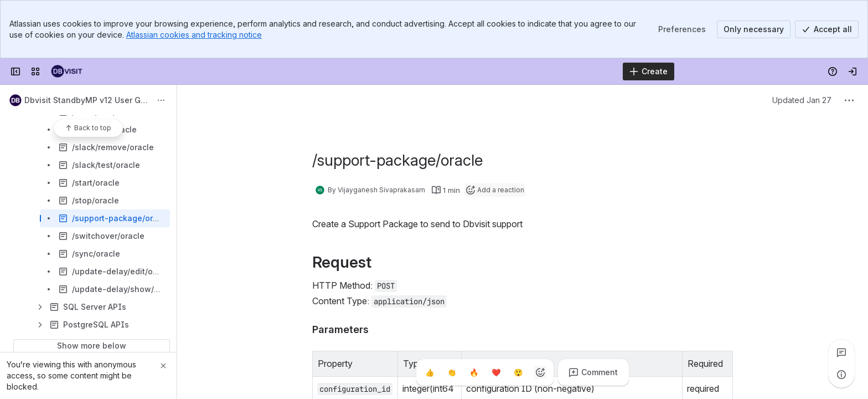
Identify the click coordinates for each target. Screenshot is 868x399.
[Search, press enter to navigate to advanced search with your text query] (406, 71)
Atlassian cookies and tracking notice (194, 35)
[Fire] (474, 372)
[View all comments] (841, 352)
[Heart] (496, 372)
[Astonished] (518, 372)
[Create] (649, 71)
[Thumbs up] (430, 372)
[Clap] (452, 372)
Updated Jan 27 (802, 100)
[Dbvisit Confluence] (67, 71)
